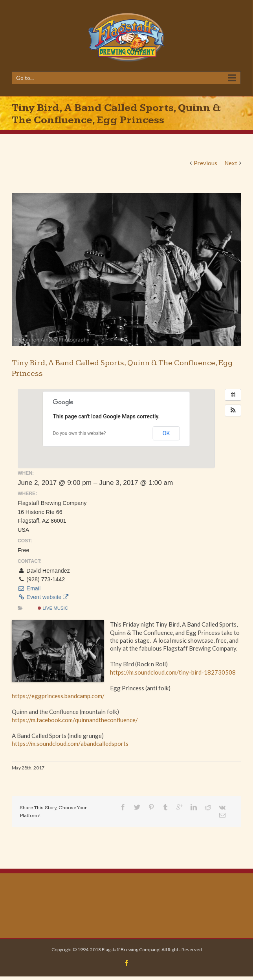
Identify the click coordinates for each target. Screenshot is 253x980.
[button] (233, 410)
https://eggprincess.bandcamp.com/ (58, 696)
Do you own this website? (80, 433)
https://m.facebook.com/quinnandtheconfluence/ (75, 720)
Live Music (53, 608)
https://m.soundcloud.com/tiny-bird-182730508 (173, 672)
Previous (205, 163)
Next (231, 163)
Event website (43, 597)
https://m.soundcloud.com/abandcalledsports (70, 743)
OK (166, 433)
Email (29, 588)
